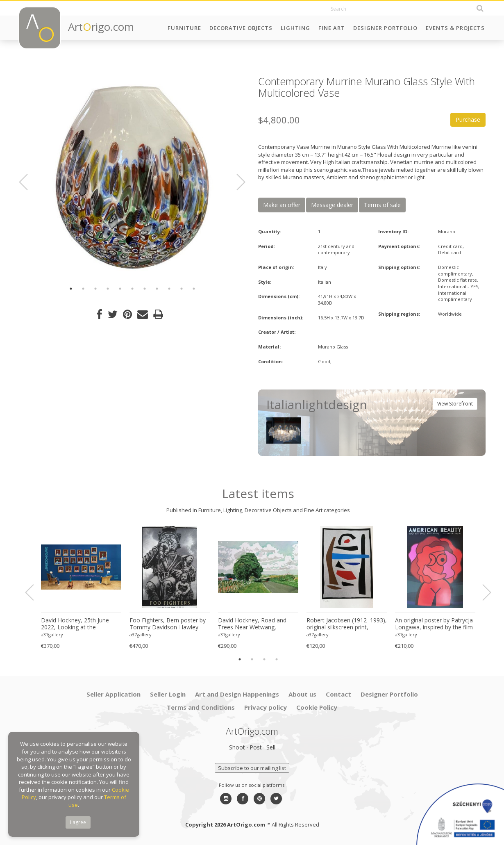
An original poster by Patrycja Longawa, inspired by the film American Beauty (434, 624)
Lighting (295, 28)
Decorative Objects (241, 28)
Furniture (184, 28)
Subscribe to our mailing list (252, 768)
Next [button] (236, 182)
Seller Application (114, 694)
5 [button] (120, 289)
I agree (78, 822)
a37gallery (52, 634)
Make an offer (282, 205)
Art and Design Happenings (237, 694)
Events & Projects (455, 28)
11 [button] (194, 289)
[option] (132, 177)
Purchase (468, 120)
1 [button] (71, 289)
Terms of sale (382, 205)
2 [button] (83, 289)
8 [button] (157, 289)
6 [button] (132, 289)
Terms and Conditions (201, 707)
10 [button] (182, 289)
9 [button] (169, 289)
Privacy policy (266, 707)
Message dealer (332, 205)
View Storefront (455, 404)
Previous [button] (28, 182)
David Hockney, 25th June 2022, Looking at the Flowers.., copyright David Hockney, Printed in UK (75, 624)
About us (302, 694)
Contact (338, 694)
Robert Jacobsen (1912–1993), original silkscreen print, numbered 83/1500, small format (347, 624)
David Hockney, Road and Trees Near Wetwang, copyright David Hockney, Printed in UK (252, 624)
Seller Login (168, 694)
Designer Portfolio (385, 28)
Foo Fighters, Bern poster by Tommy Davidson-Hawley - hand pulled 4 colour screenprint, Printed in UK (168, 624)
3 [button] (95, 289)
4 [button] (108, 289)
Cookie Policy (317, 707)
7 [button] (145, 289)
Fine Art (332, 28)
